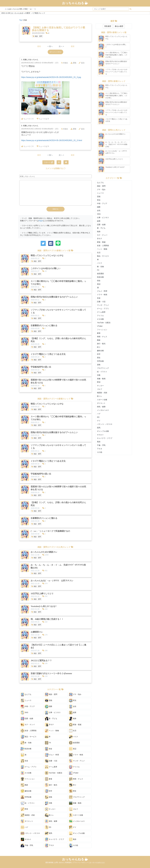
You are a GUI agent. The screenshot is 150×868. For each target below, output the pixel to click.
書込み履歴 (119, 26)
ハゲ (24, 827)
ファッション (28, 779)
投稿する (56, 209)
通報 (73, 63)
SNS (24, 713)
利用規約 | (69, 863)
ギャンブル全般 (77, 833)
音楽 (24, 761)
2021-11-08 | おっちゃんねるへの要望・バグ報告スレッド (23, 13)
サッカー (50, 809)
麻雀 (49, 779)
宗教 (49, 803)
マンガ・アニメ (77, 761)
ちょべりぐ (27, 119)
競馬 (49, 833)
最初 (39, 46)
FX (48, 743)
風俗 (73, 839)
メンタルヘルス (77, 821)
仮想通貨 (74, 743)
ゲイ (73, 827)
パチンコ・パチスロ (30, 833)
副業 (73, 713)
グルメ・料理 (52, 755)
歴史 (73, 791)
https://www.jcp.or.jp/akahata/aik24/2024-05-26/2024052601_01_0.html (52, 140)
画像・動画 (75, 803)
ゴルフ (73, 809)
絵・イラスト (28, 803)
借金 (49, 749)
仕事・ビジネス (53, 713)
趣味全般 (26, 791)
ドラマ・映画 (76, 755)
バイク (73, 737)
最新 (73, 46)
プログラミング (77, 797)
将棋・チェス (76, 779)
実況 (73, 700)
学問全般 (26, 797)
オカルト (26, 839)
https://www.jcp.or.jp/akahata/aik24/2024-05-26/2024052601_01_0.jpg (51, 77)
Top (21, 20)
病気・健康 (51, 821)
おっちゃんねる (75, 3)
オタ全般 (26, 773)
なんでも (26, 694)
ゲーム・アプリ (29, 767)
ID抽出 (65, 63)
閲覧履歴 (108, 26)
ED (48, 827)
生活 (73, 731)
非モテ (49, 725)
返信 (82, 63)
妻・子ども (51, 719)
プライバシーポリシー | (81, 863)
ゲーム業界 (51, 767)
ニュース (26, 700)
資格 (49, 797)
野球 (24, 809)
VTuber (74, 773)
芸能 (49, 700)
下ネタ (49, 845)
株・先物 (26, 743)
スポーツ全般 (76, 815)
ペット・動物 (52, 731)
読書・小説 (51, 761)
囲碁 (24, 785)
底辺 (73, 749)
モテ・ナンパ (28, 725)
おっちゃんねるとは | (97, 863)
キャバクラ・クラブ (54, 839)
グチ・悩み (75, 694)
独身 (73, 719)
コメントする (55, 52)
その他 (73, 845)
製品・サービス (29, 737)
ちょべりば (43, 119)
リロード (48, 162)
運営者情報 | (50, 863)
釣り (73, 785)
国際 (49, 707)
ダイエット (27, 821)
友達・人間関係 (29, 731)
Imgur (41, 221)
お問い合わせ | (60, 863)
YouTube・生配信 (54, 773)
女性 (73, 707)
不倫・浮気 (27, 845)
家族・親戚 (75, 725)
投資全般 (26, 749)
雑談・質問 (37, 36)
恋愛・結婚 (27, 719)
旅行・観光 (51, 785)
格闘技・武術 (28, 815)
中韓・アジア (28, 707)
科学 (49, 791)
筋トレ (49, 815)
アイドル (74, 767)
